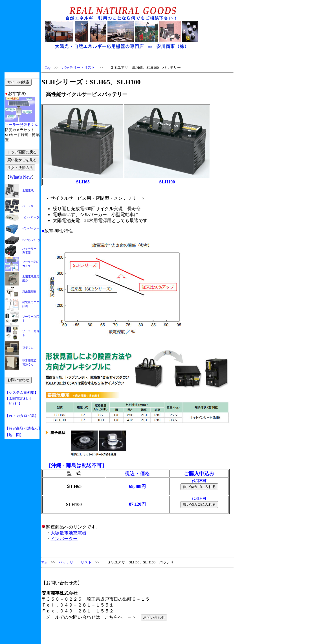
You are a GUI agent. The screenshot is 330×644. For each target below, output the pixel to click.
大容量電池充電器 (69, 533)
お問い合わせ (154, 617)
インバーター (64, 539)
